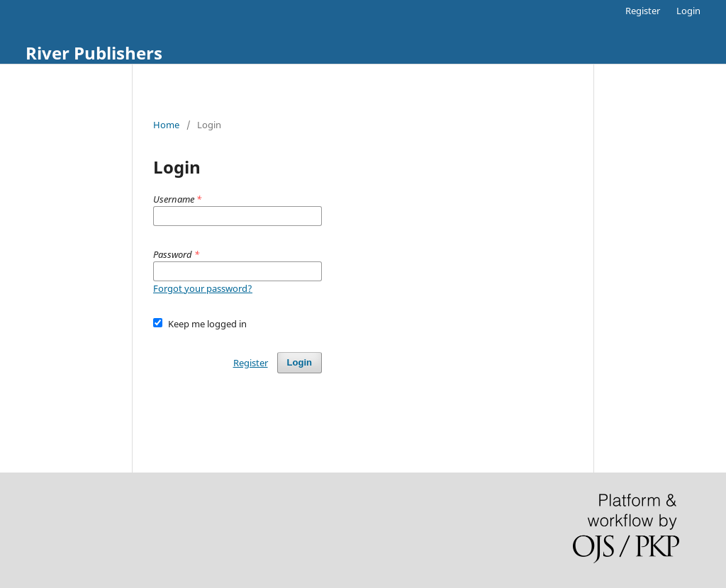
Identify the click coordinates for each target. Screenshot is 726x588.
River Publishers (94, 53)
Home (166, 125)
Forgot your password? (203, 288)
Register (643, 11)
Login (688, 11)
